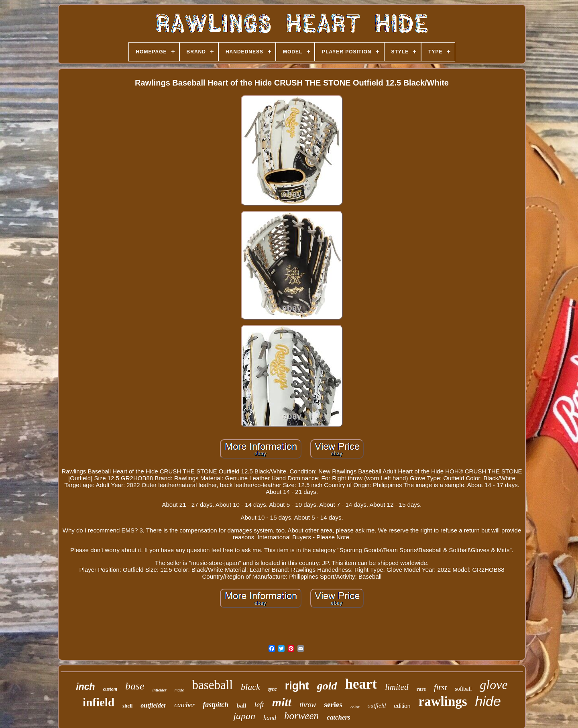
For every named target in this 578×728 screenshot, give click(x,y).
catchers (339, 717)
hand (270, 718)
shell (127, 706)
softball (463, 689)
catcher (184, 705)
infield (99, 702)
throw (308, 705)
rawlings (443, 701)
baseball (212, 685)
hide (488, 701)
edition (402, 706)
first (440, 687)
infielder (160, 690)
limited (397, 687)
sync (273, 689)
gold (327, 686)
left (259, 705)
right (297, 686)
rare (421, 689)
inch (85, 687)
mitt (282, 702)
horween (301, 716)
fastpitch (216, 705)
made (179, 690)
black (250, 687)
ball (241, 706)
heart (361, 684)
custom (110, 689)
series (333, 705)
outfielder (153, 705)
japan (244, 716)
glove (494, 685)
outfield (377, 706)
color (355, 707)
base (135, 686)
